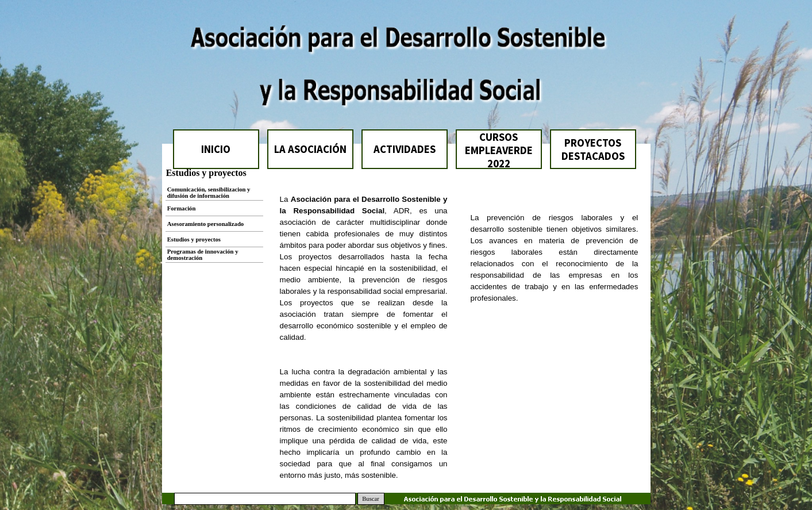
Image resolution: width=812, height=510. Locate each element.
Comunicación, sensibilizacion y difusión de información (209, 193)
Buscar (371, 499)
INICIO (216, 149)
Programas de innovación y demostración (203, 255)
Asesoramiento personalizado (206, 224)
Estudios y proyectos (194, 239)
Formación (182, 208)
